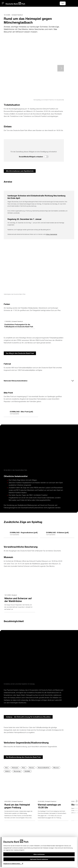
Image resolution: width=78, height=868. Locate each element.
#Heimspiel (15, 768)
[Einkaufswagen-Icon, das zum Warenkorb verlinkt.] (69, 3)
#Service (32, 768)
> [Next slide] (61, 68)
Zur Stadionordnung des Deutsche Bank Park (23, 757)
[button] (73, 3)
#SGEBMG (27, 771)
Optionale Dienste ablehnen (39, 859)
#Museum (56, 768)
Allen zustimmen (39, 854)
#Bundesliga (17, 771)
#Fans (24, 768)
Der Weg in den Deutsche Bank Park (20, 353)
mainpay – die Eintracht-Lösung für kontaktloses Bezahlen (28, 717)
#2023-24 (7, 771)
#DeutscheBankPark (44, 768)
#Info (6, 768)
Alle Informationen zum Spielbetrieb (20, 171)
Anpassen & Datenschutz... (12, 863)
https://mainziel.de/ (52, 234)
